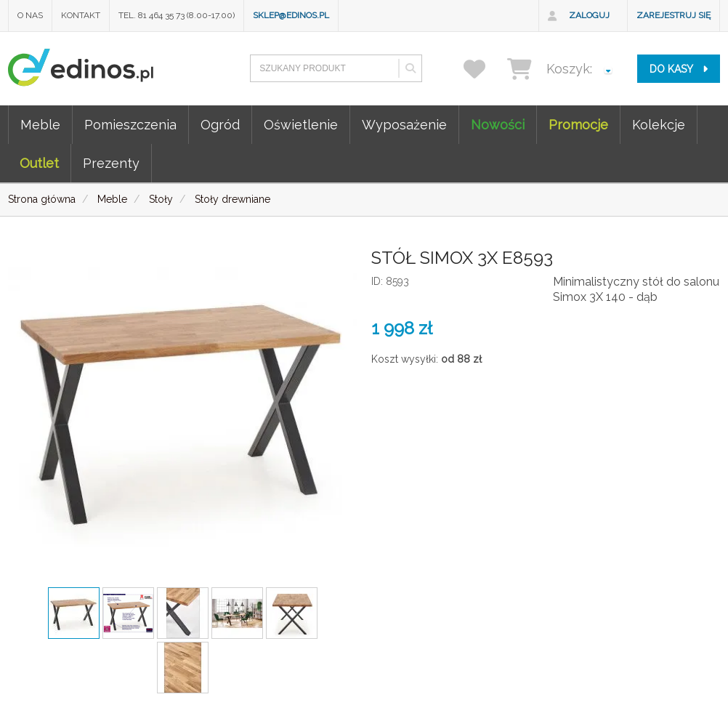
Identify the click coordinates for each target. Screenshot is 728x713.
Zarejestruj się (674, 15)
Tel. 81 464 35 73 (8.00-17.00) (177, 15)
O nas (30, 15)
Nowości (498, 125)
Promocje (578, 125)
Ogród (220, 125)
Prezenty (111, 163)
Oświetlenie (301, 125)
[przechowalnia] (484, 69)
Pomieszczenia (130, 125)
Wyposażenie (404, 125)
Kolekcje (659, 125)
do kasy (679, 69)
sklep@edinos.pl (291, 15)
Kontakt (81, 15)
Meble (40, 125)
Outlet (39, 163)
